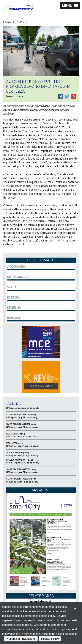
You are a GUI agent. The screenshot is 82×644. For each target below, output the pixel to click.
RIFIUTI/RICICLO (18, 277)
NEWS (20, 22)
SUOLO (12, 287)
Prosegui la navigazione (21, 639)
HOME (7, 22)
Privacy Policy (50, 639)
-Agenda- (14, 403)
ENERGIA (13, 297)
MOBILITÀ (14, 308)
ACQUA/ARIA (17, 267)
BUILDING (14, 318)
